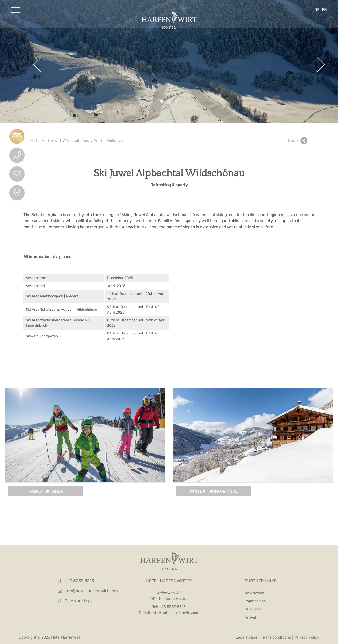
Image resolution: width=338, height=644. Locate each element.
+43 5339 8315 (79, 581)
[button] (162, 101)
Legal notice (246, 637)
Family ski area (46, 491)
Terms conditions (276, 637)
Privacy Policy (307, 637)
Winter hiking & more (214, 491)
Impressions (255, 601)
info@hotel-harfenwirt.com (91, 591)
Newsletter (254, 593)
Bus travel (253, 609)
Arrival (250, 617)
